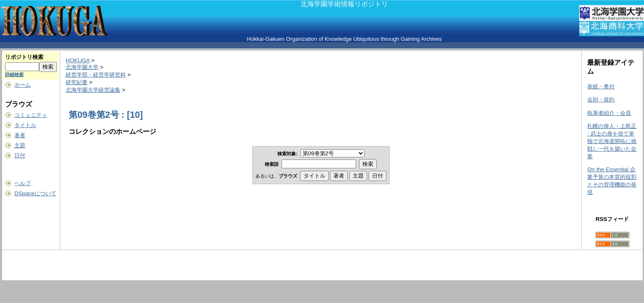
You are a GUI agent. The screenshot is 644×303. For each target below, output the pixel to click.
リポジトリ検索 (24, 57)
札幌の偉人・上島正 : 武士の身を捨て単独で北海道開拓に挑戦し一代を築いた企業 (612, 141)
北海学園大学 (82, 67)
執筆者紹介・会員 (609, 113)
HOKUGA (78, 60)
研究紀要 (77, 82)
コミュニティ (31, 115)
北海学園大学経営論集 (93, 90)
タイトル (25, 125)
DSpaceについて (35, 193)
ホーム (23, 85)
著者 (20, 135)
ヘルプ (23, 183)
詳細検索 (14, 74)
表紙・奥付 (601, 86)
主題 (20, 145)
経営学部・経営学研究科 (96, 75)
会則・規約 (601, 100)
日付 (20, 155)
